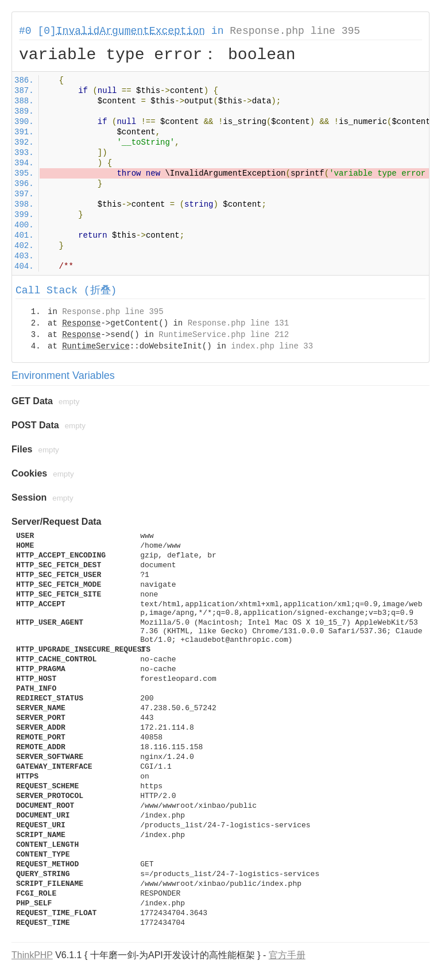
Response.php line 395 (295, 31)
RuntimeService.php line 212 (224, 335)
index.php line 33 (272, 346)
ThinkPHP (32, 955)
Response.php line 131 (238, 323)
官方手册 (287, 955)
